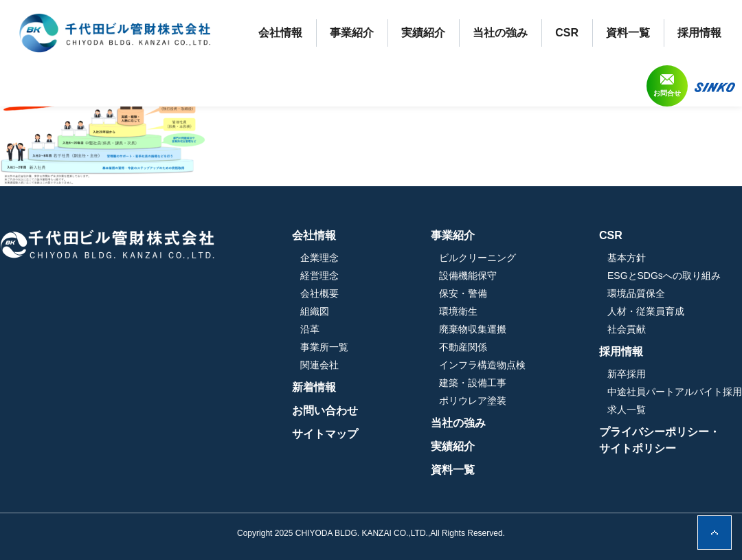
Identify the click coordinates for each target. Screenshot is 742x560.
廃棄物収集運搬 (473, 329)
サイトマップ (325, 434)
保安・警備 (463, 293)
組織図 (315, 311)
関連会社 (319, 365)
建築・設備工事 (473, 383)
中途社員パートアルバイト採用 (675, 392)
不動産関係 (463, 347)
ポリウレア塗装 (473, 401)
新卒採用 (627, 374)
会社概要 (319, 293)
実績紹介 (423, 33)
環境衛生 (458, 311)
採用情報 (699, 33)
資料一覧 (628, 33)
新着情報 (314, 387)
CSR (567, 33)
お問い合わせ (325, 411)
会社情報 (280, 33)
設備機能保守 (468, 276)
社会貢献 (627, 329)
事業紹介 (352, 33)
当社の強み (500, 33)
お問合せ (667, 93)
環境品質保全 (636, 293)
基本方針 (627, 258)
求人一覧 (627, 410)
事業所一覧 (324, 347)
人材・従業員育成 (646, 311)
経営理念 (319, 276)
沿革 (310, 329)
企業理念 (319, 258)
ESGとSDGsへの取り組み (664, 276)
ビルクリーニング (477, 258)
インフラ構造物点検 (482, 365)
